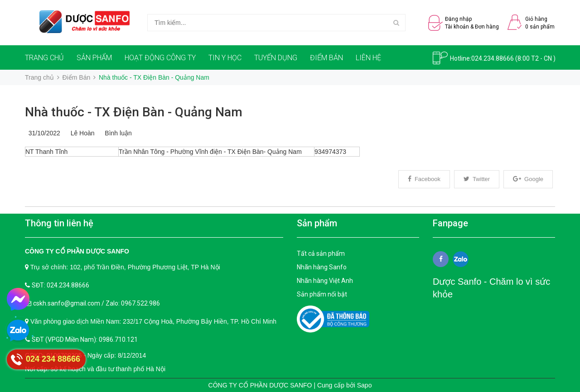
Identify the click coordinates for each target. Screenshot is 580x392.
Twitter (477, 179)
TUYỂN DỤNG (276, 58)
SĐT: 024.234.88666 (60, 285)
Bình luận (117, 133)
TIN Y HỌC (225, 58)
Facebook (424, 179)
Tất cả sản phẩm (321, 253)
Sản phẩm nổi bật (322, 294)
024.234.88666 (493, 58)
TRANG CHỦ (44, 58)
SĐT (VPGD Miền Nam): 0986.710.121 (85, 339)
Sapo (365, 385)
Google (528, 179)
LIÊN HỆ (368, 58)
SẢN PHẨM (94, 58)
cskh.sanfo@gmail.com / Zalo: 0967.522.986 (97, 303)
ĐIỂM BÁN (326, 58)
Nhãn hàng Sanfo (322, 267)
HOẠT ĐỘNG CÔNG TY (160, 58)
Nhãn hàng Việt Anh (325, 281)
